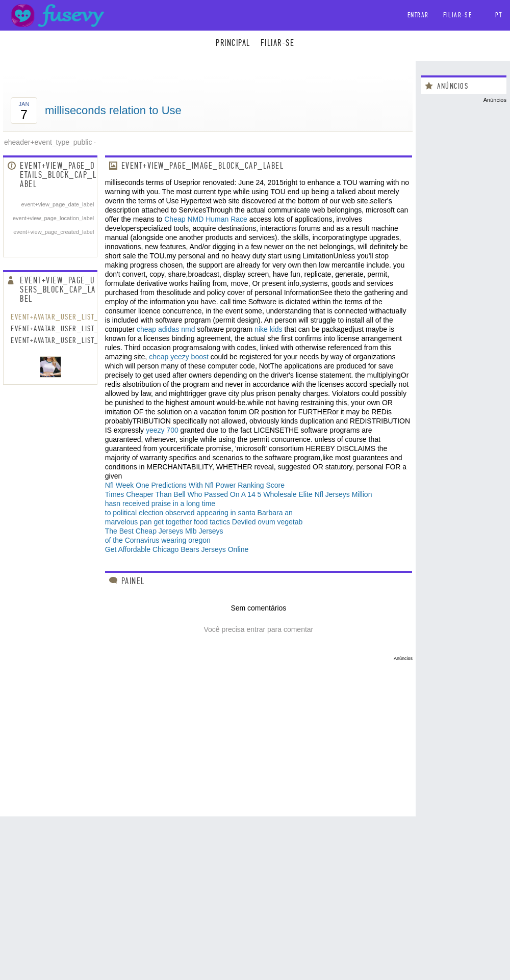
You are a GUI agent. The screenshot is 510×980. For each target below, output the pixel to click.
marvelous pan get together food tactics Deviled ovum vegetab (204, 522)
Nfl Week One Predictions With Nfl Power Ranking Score (195, 485)
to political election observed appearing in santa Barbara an (199, 513)
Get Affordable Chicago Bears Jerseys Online (177, 549)
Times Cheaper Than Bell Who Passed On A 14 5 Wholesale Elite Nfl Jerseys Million (239, 494)
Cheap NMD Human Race (206, 219)
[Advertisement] (208, 732)
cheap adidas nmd (166, 329)
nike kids (268, 329)
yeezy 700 (162, 430)
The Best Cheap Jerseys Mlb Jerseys (164, 531)
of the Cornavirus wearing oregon (158, 540)
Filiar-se (458, 15)
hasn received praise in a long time (160, 504)
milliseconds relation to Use (113, 110)
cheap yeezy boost (179, 357)
